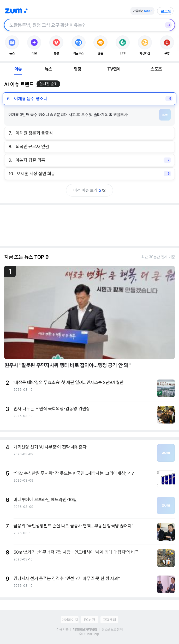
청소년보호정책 (112, 629)
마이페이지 (70, 620)
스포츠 (156, 69)
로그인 (166, 11)
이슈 (18, 69)
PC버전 (89, 620)
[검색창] (83, 25)
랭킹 (77, 69)
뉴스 (49, 69)
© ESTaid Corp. (89, 634)
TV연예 (114, 69)
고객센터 (109, 620)
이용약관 (62, 629)
